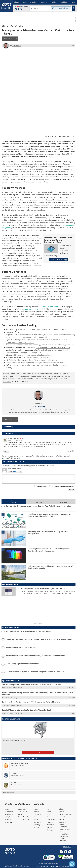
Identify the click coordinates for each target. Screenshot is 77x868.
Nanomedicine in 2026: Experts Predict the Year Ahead (29, 631)
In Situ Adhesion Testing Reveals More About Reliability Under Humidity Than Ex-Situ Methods (38, 694)
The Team (50, 830)
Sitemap (49, 827)
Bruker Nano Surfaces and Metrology (17, 698)
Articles (36, 812)
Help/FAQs (50, 825)
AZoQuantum (23, 812)
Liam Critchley (39, 407)
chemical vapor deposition (52, 307)
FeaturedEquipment (63, 501)
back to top (67, 846)
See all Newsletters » (9, 792)
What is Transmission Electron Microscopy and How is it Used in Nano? (35, 656)
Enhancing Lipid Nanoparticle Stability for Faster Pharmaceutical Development (39, 639)
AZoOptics (8, 817)
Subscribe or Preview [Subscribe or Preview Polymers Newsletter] (17, 775)
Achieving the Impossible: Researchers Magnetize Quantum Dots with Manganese (48, 550)
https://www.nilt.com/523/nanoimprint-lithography (38, 360)
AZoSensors (22, 809)
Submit (71, 489)
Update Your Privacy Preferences (17, 865)
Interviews (37, 822)
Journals (37, 827)
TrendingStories (14, 501)
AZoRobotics (9, 812)
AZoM (7, 809)
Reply (6, 451)
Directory (37, 825)
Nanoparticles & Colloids (19, 763)
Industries (50, 822)
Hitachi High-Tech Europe (14, 705)
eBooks (49, 812)
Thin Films (14, 783)
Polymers (14, 773)
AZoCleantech (9, 814)
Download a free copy (59, 259)
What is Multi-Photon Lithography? (20, 647)
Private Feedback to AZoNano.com (63, 486)
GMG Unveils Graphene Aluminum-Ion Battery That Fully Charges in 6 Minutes (38, 506)
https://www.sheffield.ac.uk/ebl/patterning (37, 357)
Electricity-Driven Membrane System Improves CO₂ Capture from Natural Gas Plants (49, 515)
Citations (8, 427)
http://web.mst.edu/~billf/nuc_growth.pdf (57, 345)
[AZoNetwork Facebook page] (18, 9)
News (36, 809)
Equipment (38, 814)
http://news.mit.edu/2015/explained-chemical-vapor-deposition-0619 (40, 330)
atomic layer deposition (32, 309)
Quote (38, 752)
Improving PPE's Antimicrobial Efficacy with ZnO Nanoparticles (48, 532)
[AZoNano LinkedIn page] (16, 9)
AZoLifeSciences (24, 819)
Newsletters (63, 817)
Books (49, 809)
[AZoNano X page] (21, 9)
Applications (51, 819)
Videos (36, 817)
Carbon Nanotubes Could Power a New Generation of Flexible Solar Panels (50, 567)
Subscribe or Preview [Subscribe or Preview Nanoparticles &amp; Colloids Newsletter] (17, 765)
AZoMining (8, 822)
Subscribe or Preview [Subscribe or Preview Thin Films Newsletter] (17, 785)
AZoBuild (8, 819)
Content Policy (64, 834)
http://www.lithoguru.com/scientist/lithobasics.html (34, 355)
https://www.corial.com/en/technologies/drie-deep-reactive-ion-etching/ (39, 363)
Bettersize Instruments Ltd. (14, 688)
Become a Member (66, 814)
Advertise (63, 822)
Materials (50, 817)
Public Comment (41, 486)
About (61, 809)
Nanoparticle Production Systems (14, 741)
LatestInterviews (39, 501)
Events (49, 814)
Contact (62, 819)
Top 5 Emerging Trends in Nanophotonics (23, 664)
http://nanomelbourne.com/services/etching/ (53, 347)
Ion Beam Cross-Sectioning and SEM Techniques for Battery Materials (31, 702)
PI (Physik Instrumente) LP (14, 713)
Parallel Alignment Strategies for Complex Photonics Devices (28, 710)
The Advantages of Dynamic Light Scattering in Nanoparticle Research (35, 672)
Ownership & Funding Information (64, 839)
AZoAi (20, 814)
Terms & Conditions (63, 826)
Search (62, 812)
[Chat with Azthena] (72, 864)
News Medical (23, 817)
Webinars (37, 819)
